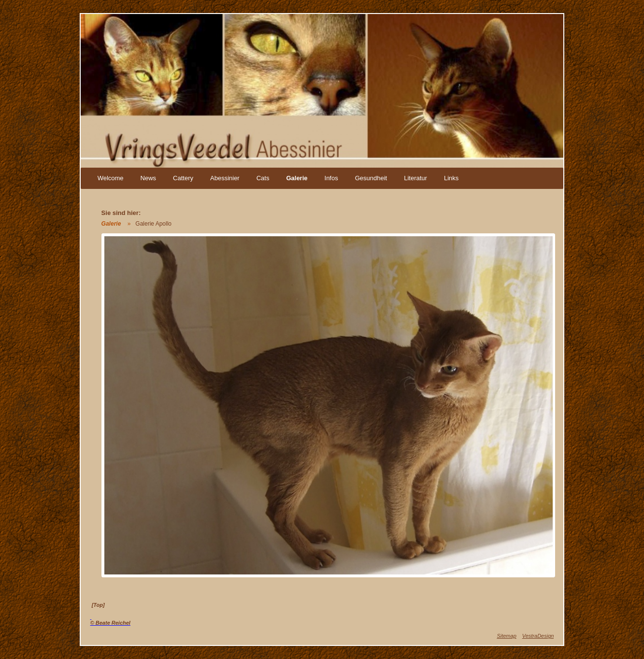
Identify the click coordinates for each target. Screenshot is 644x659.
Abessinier (225, 178)
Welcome (111, 178)
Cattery (183, 178)
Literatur (415, 178)
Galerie (297, 178)
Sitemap (506, 636)
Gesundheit (371, 178)
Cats (263, 178)
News (149, 178)
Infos (331, 178)
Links (451, 178)
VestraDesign (538, 636)
